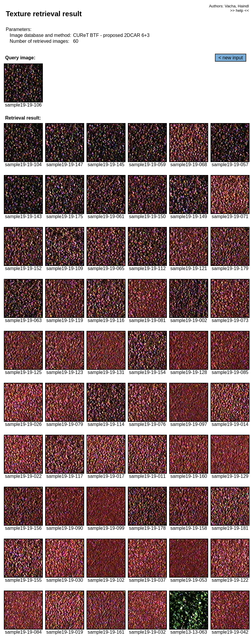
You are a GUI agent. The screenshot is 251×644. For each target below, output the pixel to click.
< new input (231, 58)
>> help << (239, 10)
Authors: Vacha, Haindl (229, 6)
